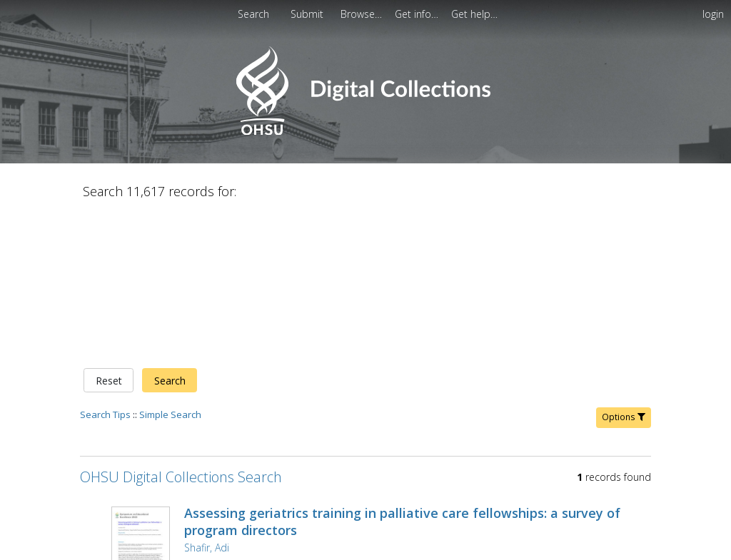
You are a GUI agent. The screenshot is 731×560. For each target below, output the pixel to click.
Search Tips (105, 265)
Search (170, 231)
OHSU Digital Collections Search (181, 327)
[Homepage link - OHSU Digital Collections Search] (365, 132)
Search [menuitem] (253, 14)
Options (624, 267)
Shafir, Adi (207, 398)
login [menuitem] (713, 14)
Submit (308, 14)
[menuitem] (363, 14)
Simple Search (170, 265)
